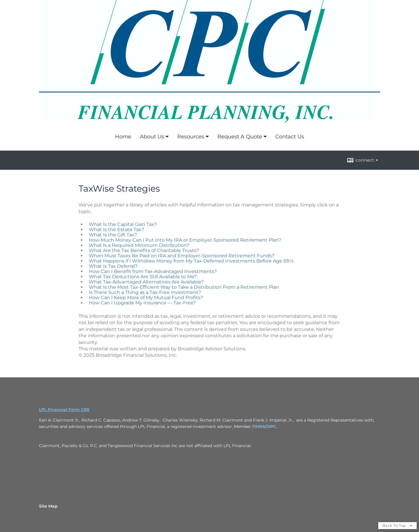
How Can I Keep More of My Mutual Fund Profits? (146, 298)
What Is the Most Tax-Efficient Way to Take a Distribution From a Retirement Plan (184, 287)
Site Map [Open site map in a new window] (48, 506)
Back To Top (397, 525)
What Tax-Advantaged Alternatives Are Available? (146, 282)
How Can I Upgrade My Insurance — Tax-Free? (142, 303)
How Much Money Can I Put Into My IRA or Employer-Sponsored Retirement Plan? (185, 240)
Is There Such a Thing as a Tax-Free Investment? (145, 292)
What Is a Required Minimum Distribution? (139, 245)
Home (123, 137)
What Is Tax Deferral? (113, 266)
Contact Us (290, 137)
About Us (152, 137)
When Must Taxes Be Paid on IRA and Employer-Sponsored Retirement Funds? (182, 256)
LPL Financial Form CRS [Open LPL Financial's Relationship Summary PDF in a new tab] (64, 410)
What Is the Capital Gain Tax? (123, 224)
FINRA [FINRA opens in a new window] (259, 426)
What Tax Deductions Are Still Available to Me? (143, 277)
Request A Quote (240, 137)
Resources (191, 137)
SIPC (271, 426)
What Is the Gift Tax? (113, 235)
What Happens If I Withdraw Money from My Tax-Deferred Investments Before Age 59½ (191, 261)
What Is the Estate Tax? (116, 230)
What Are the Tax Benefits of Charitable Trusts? (144, 250)
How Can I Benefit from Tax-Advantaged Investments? (153, 271)
